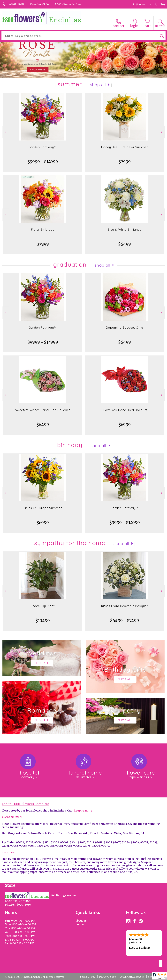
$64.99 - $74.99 (125, 621)
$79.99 (125, 162)
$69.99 (125, 425)
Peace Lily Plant (43, 606)
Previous (5, 132)
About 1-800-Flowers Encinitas (26, 804)
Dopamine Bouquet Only (124, 328)
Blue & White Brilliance (124, 230)
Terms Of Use (87, 977)
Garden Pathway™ (43, 147)
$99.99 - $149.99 (43, 162)
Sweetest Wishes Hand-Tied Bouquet (43, 410)
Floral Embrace (43, 230)
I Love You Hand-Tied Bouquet (124, 410)
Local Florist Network (132, 977)
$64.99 (125, 244)
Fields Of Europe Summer (43, 508)
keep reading (83, 811)
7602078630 (16, 4)
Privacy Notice (107, 977)
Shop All (98, 85)
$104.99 (43, 621)
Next (162, 132)
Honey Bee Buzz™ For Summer (125, 147)
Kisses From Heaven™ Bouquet (124, 606)
